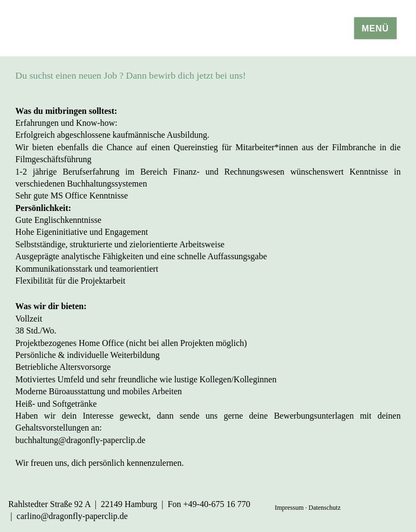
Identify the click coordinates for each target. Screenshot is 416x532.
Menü (375, 28)
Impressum (289, 508)
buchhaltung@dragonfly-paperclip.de (80, 440)
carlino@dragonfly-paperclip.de (72, 516)
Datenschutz (324, 508)
